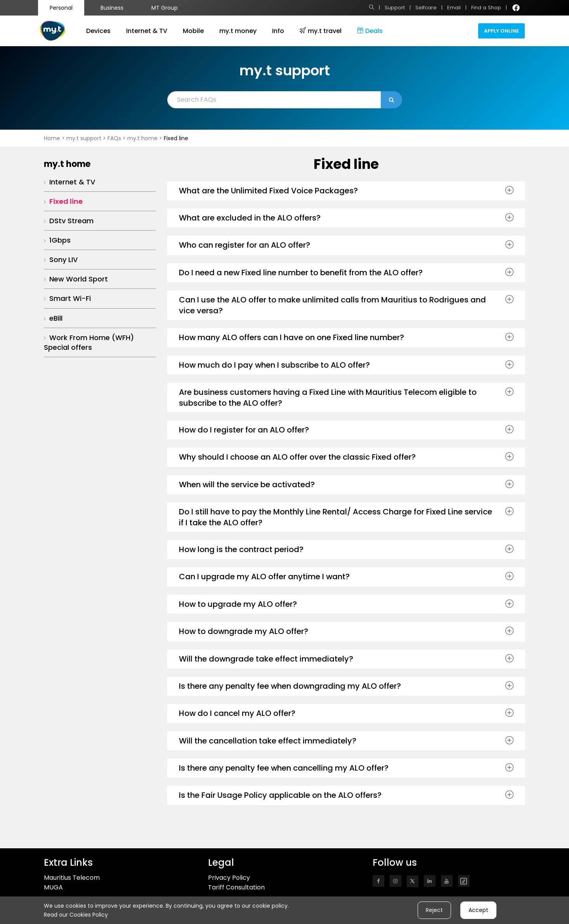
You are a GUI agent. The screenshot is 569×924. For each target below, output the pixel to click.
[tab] (346, 191)
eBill (56, 318)
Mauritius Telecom (72, 878)
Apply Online (501, 31)
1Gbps (60, 240)
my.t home (142, 138)
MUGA (53, 887)
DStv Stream (71, 221)
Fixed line (66, 201)
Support (395, 8)
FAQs (115, 138)
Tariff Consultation (236, 887)
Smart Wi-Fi (70, 298)
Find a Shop (486, 8)
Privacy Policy (229, 878)
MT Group (165, 8)
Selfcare (426, 8)
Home (52, 138)
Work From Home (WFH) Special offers (89, 342)
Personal (61, 8)
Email (454, 8)
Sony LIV (63, 260)
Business (112, 8)
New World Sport (79, 279)
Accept (478, 910)
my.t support (85, 138)
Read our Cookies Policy (76, 915)
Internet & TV (72, 182)
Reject (434, 910)
